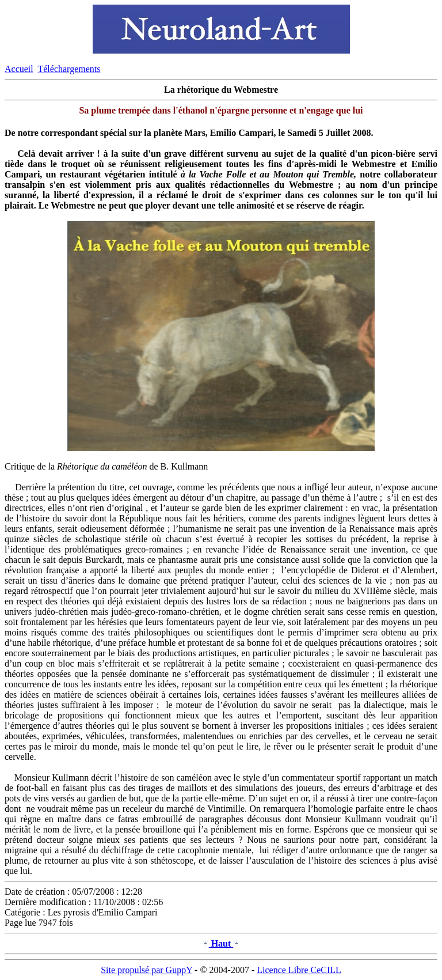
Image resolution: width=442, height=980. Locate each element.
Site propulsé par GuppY (146, 970)
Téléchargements (69, 69)
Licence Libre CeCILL (299, 970)
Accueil (19, 69)
